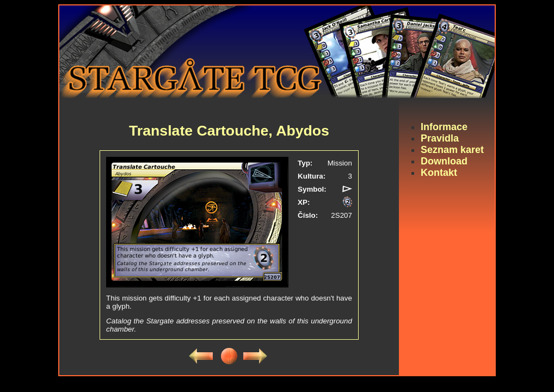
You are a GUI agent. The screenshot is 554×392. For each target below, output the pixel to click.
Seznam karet (452, 150)
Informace (444, 127)
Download (444, 161)
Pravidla (440, 138)
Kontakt (439, 173)
